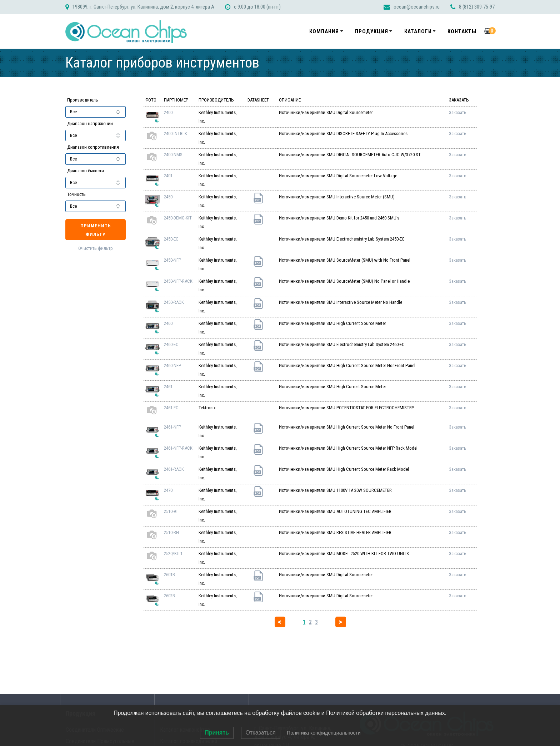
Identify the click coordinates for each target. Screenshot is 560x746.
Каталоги (418, 31)
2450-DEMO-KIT (178, 218)
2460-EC (171, 344)
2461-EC (171, 408)
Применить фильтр (96, 230)
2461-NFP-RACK (178, 448)
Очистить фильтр (96, 248)
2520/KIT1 (173, 554)
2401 (168, 176)
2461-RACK (174, 469)
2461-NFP (172, 427)
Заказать (458, 112)
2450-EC (171, 239)
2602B (169, 596)
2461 (168, 387)
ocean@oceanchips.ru (417, 7)
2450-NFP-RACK (178, 281)
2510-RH (171, 532)
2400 (168, 112)
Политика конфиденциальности (324, 733)
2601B (169, 575)
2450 (168, 197)
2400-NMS (173, 155)
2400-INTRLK (176, 134)
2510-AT (171, 511)
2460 (168, 323)
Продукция (372, 31)
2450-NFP (172, 260)
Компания (324, 31)
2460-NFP (172, 365)
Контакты (462, 31)
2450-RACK (174, 302)
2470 (168, 490)
